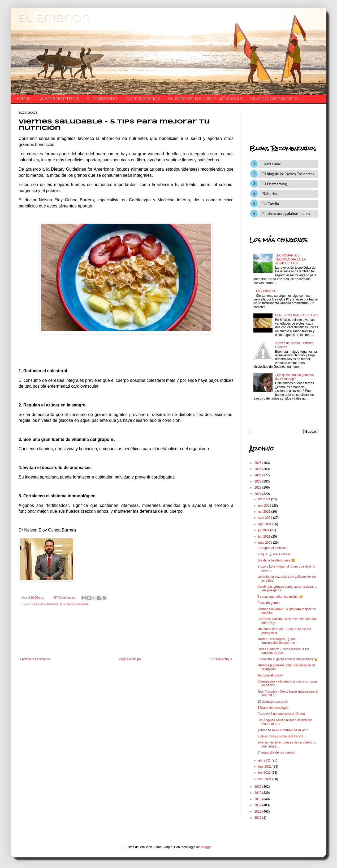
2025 (258, 469)
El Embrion (54, 19)
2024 (258, 475)
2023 (258, 481)
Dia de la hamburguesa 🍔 (276, 560)
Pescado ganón (268, 603)
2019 (258, 793)
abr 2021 (265, 760)
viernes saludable (77, 604)
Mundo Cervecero (274, 99)
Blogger (206, 847)
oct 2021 (265, 512)
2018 (258, 799)
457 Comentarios (64, 597)
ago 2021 (265, 524)
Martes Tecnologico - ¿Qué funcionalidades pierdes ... (278, 641)
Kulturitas (270, 194)
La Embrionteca (58, 99)
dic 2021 (265, 499)
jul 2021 (264, 530)
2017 (258, 805)
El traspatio (102, 99)
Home (22, 99)
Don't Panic (272, 164)
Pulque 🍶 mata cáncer (274, 554)
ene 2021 (265, 779)
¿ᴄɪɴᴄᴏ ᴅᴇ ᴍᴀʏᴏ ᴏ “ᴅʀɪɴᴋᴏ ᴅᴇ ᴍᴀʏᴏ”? (283, 730)
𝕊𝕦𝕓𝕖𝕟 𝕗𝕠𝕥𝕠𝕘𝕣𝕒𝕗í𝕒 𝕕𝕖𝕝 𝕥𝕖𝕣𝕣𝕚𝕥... (282, 736)
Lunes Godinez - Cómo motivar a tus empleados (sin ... (283, 651)
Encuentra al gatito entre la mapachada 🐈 (288, 659)
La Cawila (271, 204)
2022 (258, 488)
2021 (258, 494)
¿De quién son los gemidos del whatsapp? (294, 377)
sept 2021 (266, 518)
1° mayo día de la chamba (276, 752)
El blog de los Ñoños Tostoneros (288, 174)
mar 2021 (265, 767)
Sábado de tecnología (273, 708)
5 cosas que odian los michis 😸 (280, 597)
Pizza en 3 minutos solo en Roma (281, 714)
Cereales (40, 604)
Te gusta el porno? (271, 675)
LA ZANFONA (266, 291)
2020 (258, 787)
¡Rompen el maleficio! (273, 548)
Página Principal (130, 659)
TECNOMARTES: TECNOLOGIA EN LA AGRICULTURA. (290, 259)
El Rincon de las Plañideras (205, 99)
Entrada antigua (221, 659)
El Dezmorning (275, 184)
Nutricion (53, 604)
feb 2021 (265, 773)
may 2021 (266, 543)
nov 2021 (265, 506)
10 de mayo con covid (273, 702)
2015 (258, 818)
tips (62, 604)
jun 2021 (265, 537)
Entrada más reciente (35, 659)
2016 (258, 812)
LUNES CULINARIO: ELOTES (297, 315)
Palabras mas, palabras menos (286, 214)
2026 (258, 463)
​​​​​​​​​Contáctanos (143, 99)
